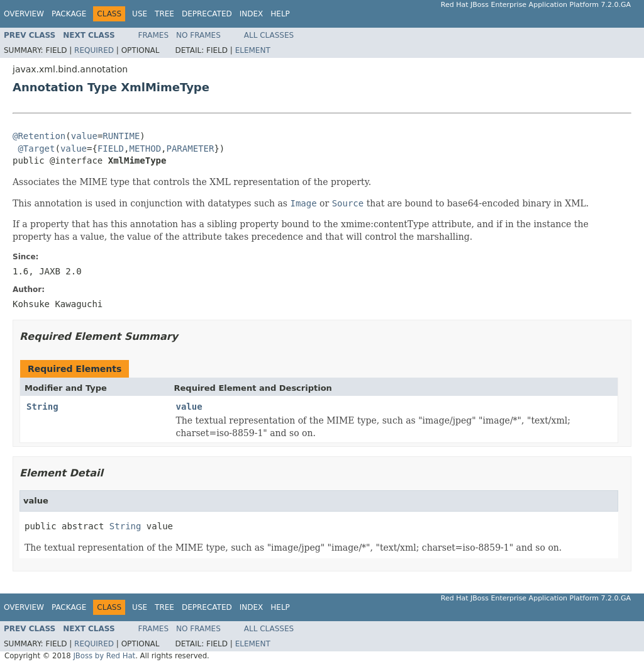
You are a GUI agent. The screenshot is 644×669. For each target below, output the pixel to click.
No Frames (198, 35)
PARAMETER (191, 149)
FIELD (111, 149)
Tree (164, 14)
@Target (36, 149)
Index (252, 14)
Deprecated (207, 14)
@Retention (39, 136)
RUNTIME (121, 136)
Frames (154, 35)
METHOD (146, 149)
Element (253, 50)
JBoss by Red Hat (104, 656)
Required (94, 50)
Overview (24, 14)
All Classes (269, 35)
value (84, 136)
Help (280, 14)
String (42, 407)
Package (69, 14)
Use (140, 14)
